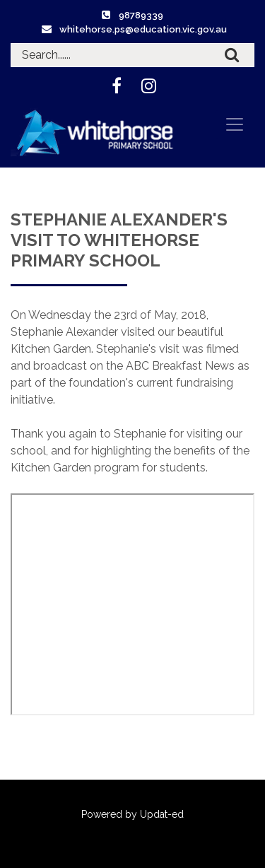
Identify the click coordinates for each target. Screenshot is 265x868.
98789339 (141, 15)
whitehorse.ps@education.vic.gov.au (143, 29)
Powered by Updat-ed (132, 814)
